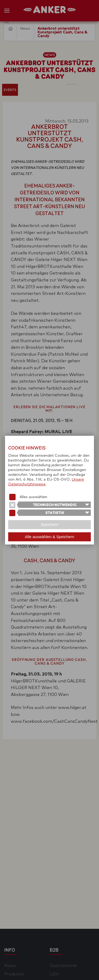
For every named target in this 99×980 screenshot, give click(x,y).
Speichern (50, 524)
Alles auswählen (33, 497)
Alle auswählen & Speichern (49, 537)
